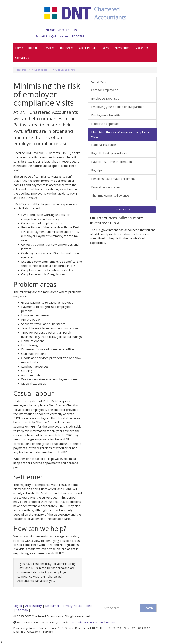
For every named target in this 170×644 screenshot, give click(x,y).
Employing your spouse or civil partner (117, 107)
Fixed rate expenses (105, 124)
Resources (68, 48)
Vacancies (142, 48)
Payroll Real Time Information (111, 162)
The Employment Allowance (110, 195)
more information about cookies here (93, 622)
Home (19, 48)
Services (50, 48)
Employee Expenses (105, 98)
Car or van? (99, 81)
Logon (18, 606)
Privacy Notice (73, 606)
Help (89, 606)
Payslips (97, 170)
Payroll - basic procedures (109, 153)
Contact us (22, 58)
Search (148, 608)
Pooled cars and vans (106, 187)
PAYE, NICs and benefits (64, 70)
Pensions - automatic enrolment (113, 179)
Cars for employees (105, 90)
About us (33, 48)
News (106, 48)
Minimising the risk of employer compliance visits (120, 134)
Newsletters (123, 48)
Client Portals (89, 48)
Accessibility (34, 606)
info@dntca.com (57, 36)
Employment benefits (106, 115)
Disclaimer (52, 606)
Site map (22, 610)
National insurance (104, 145)
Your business (40, 70)
